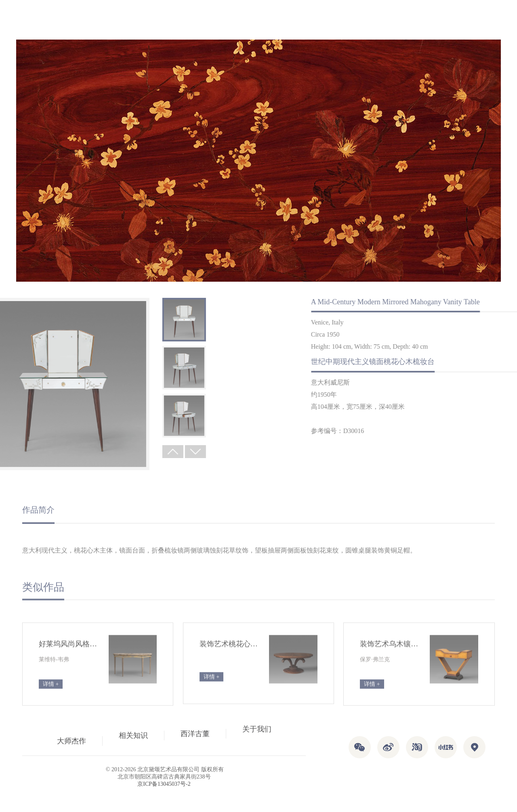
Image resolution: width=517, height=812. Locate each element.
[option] (118, 320)
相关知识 (133, 729)
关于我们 (257, 739)
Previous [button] (107, 452)
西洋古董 (195, 732)
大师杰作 (71, 736)
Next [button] (129, 452)
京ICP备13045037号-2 (164, 784)
